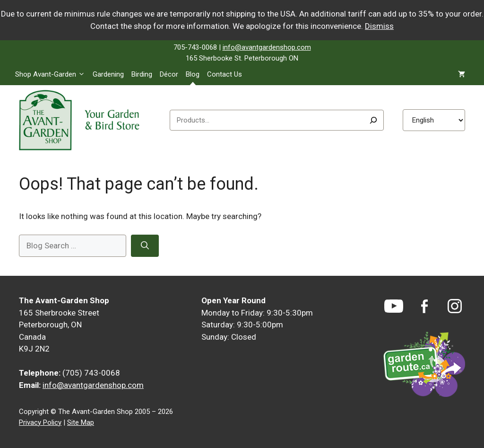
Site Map (81, 422)
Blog (193, 74)
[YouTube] (394, 306)
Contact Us (225, 74)
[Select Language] (434, 120)
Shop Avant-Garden (52, 74)
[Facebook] (424, 306)
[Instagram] (455, 306)
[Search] (373, 120)
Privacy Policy (40, 422)
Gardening (108, 74)
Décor (169, 74)
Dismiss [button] (379, 26)
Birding (142, 74)
